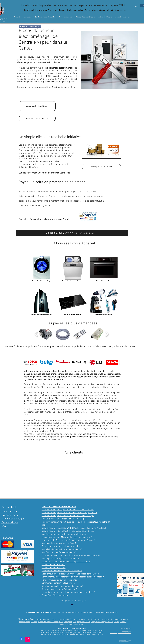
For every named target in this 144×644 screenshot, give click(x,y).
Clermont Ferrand (51, 622)
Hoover (89, 631)
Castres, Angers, (79, 624)
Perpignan (68, 622)
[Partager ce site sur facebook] (30, 26)
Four (85, 613)
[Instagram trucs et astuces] (27, 640)
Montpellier (118, 619)
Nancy (21, 622)
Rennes (27, 622)
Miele (71, 634)
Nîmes (125, 619)
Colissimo (43, 173)
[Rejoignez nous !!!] (136, 585)
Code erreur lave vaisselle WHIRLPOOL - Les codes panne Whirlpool (74, 528)
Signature (44, 634)
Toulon (61, 622)
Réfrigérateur (77, 613)
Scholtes (76, 631)
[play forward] (107, 334)
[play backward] (36, 334)
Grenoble (68, 624)
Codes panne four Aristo (53, 568)
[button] (136, 6)
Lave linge (56, 613)
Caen (74, 622)
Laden (95, 634)
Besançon (103, 622)
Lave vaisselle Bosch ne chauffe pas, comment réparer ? (68, 540)
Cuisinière (105, 613)
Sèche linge (114, 613)
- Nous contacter (9, 512)
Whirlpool (73, 632)
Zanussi (95, 631)
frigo (94, 377)
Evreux (117, 622)
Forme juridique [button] (10, 522)
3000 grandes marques (59, 76)
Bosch (100, 632)
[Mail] (72, 604)
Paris (60, 619)
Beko (56, 634)
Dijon (88, 622)
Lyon (88, 619)
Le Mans (34, 622)
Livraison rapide (10, 515)
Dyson (57, 631)
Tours (62, 624)
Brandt (76, 634)
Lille (111, 619)
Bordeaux (81, 619)
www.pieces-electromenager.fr (80, 437)
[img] (30, 362)
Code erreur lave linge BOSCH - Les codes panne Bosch (68, 531)
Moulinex (50, 634)
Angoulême (81, 622)
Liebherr (44, 632)
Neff (53, 631)
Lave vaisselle (66, 613)
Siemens (100, 634)
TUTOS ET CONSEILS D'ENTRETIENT (59, 507)
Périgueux (95, 622)
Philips (43, 631)
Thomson (89, 634)
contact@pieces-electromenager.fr (73, 601)
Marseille (66, 619)
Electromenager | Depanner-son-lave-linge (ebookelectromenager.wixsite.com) (125, 641)
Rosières (83, 631)
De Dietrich (65, 634)
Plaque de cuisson (94, 613)
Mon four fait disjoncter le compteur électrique (64, 534)
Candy (49, 631)
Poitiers (41, 622)
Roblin (95, 632)
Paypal (21, 519)
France (52, 196)
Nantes (106, 619)
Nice (92, 619)
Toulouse (74, 619)
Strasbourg (98, 619)
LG (60, 634)
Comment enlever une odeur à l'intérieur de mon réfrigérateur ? (72, 556)
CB (14, 519)
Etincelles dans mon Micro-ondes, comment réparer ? (67, 537)
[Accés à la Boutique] (37, 106)
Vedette (82, 634)
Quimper (123, 622)
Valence (110, 622)
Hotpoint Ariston (86, 632)
